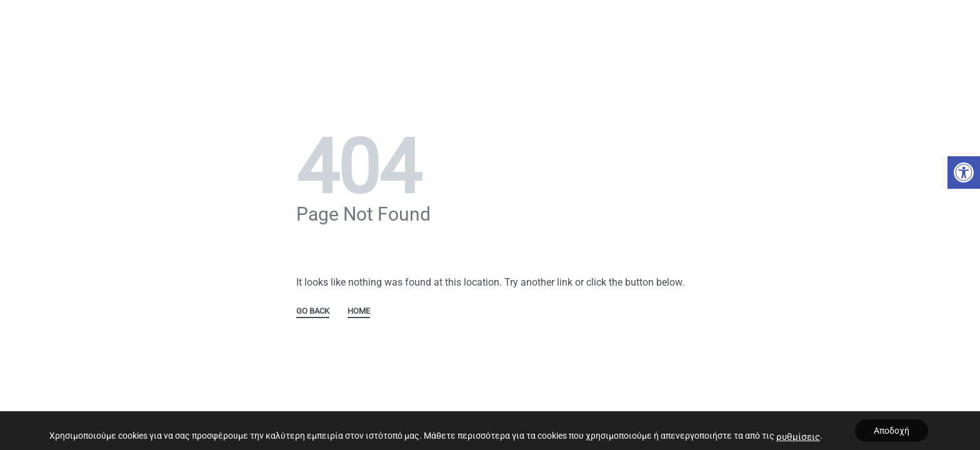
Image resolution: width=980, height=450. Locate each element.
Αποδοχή (892, 431)
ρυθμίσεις (798, 437)
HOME (359, 311)
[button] (964, 172)
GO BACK (313, 311)
